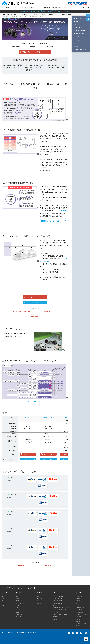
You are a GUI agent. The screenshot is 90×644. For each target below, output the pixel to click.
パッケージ (55, 612)
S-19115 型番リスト (78, 37)
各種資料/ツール (57, 617)
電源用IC (18, 596)
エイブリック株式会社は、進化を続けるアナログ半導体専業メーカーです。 (45, 11)
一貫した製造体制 (80, 608)
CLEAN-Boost (20, 615)
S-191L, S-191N (48, 418)
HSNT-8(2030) (62, 211)
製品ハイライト (6, 601)
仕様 (75, 25)
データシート (77, 22)
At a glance (79, 596)
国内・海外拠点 (80, 621)
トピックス (5, 603)
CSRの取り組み (80, 610)
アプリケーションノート (28, 459)
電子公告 (78, 626)
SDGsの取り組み (80, 612)
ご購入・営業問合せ (57, 601)
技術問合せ (76, 46)
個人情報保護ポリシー (22, 633)
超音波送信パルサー (21, 610)
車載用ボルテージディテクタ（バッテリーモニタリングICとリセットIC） (39, 14)
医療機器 (39, 599)
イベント (4, 605)
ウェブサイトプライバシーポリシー (38, 633)
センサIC (18, 601)
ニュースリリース (6, 596)
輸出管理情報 (56, 619)
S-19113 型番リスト (78, 40)
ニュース (5, 593)
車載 (38, 596)
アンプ (18, 608)
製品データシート (28, 454)
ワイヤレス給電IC (20, 603)
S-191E (28, 418)
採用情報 (52, 7)
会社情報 (46, 7)
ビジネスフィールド (81, 605)
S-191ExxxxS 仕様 (78, 19)
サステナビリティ (38, 7)
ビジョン (78, 601)
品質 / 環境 (79, 617)
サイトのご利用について (8, 633)
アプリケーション (15, 7)
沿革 (77, 603)
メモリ (18, 605)
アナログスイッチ (20, 612)
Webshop (55, 605)
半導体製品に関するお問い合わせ (61, 608)
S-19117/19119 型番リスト (80, 34)
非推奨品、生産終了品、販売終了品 (61, 615)
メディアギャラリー (81, 619)
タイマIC (18, 599)
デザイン (23, 7)
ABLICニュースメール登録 (80, 49)
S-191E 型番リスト (78, 28)
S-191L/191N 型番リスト (80, 31)
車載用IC (16, 14)
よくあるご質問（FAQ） (58, 599)
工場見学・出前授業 (81, 624)
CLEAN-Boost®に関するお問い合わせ (62, 610)
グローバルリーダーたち (82, 615)
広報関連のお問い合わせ (59, 596)
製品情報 (7, 7)
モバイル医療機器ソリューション (24, 617)
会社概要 (78, 599)
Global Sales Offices (58, 603)
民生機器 (39, 603)
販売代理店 (76, 43)
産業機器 (39, 601)
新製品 (4, 599)
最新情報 (58, 7)
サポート (29, 7)
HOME (3, 14)
